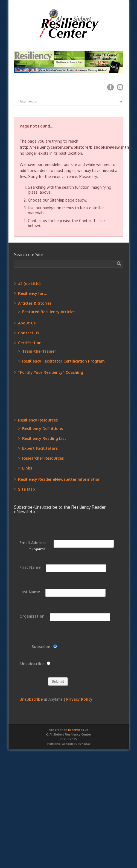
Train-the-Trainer (39, 351)
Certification (30, 343)
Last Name (30, 592)
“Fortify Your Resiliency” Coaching (51, 372)
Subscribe (41, 647)
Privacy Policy (79, 699)
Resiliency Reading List (44, 438)
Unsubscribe (32, 664)
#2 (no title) (29, 283)
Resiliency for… (33, 293)
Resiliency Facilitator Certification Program (63, 361)
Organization (32, 616)
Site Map (27, 489)
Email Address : (33, 546)
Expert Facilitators (40, 448)
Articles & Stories (35, 303)
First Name (30, 567)
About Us (27, 323)
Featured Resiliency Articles (49, 312)
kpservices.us (78, 730)
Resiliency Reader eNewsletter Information (59, 479)
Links (27, 468)
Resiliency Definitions (43, 429)
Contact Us (29, 333)
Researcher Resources (43, 458)
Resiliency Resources (38, 420)
